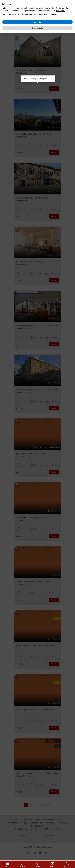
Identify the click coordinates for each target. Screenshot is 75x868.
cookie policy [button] (61, 11)
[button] (72, 4)
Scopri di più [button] (37, 28)
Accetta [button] (37, 22)
